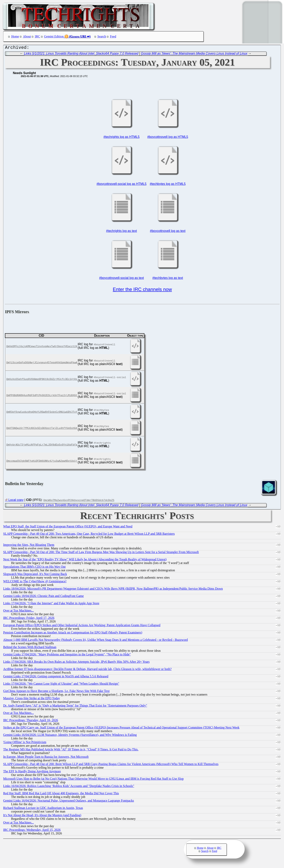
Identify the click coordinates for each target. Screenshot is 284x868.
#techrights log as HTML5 (121, 138)
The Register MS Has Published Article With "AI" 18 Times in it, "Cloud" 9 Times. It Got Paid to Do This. (71, 750)
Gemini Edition (54, 36)
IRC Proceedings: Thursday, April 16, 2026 (31, 721)
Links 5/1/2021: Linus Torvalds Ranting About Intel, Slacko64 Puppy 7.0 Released (81, 54)
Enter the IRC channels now (142, 290)
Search (102, 36)
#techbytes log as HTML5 (168, 185)
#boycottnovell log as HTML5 (168, 138)
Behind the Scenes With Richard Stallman (30, 648)
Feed (113, 36)
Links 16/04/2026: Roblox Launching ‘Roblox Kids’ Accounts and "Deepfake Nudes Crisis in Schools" (69, 787)
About (27, 36)
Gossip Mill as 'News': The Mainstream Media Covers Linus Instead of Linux (194, 54)
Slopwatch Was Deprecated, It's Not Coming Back (35, 575)
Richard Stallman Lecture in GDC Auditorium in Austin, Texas (43, 809)
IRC (37, 36)
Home (15, 36)
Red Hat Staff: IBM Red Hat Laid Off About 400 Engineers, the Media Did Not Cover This (61, 794)
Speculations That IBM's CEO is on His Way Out (34, 568)
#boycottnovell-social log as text (121, 279)
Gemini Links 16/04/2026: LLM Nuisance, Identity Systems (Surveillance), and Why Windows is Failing (70, 736)
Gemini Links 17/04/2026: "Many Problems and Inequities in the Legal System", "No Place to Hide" (67, 655)
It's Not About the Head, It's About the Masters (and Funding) (42, 816)
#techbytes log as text (168, 279)
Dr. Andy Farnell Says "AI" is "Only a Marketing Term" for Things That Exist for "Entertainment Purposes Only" (75, 707)
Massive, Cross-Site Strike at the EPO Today (32, 699)
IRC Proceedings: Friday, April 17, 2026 (29, 619)
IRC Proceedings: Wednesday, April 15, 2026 (32, 831)
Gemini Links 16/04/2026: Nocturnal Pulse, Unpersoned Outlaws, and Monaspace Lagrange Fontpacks (69, 802)
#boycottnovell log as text (168, 232)
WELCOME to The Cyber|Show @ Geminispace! (35, 582)
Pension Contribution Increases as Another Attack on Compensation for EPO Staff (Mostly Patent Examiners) (73, 633)
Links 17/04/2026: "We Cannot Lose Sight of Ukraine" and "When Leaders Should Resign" (61, 685)
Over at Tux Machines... (18, 611)
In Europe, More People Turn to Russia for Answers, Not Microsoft (46, 758)
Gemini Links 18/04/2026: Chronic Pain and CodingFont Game (44, 597)
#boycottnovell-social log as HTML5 (122, 185)
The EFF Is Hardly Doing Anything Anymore (32, 772)
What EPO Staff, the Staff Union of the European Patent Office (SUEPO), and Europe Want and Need (68, 527)
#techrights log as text (122, 232)
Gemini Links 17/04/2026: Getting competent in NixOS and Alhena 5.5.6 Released (56, 677)
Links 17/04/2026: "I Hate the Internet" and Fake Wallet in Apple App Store (51, 604)
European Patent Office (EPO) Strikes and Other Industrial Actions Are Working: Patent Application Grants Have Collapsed (82, 626)
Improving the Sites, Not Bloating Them (29, 546)
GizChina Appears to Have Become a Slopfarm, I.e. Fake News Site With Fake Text (56, 692)
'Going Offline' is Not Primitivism (25, 743)
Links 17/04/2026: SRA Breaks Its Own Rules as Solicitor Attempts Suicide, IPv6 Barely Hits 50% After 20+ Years (76, 663)
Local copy (16, 501)
